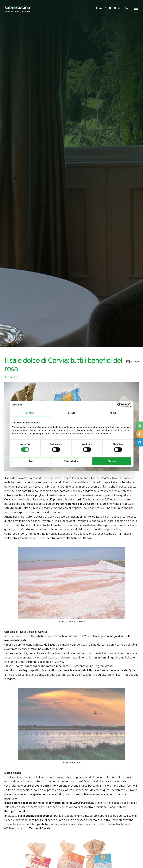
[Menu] (136, 8)
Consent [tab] (30, 413)
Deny (31, 461)
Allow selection (71, 461)
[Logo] (17, 8)
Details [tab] (71, 413)
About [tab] (113, 413)
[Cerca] (127, 9)
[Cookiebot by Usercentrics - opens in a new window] (119, 405)
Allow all (112, 461)
